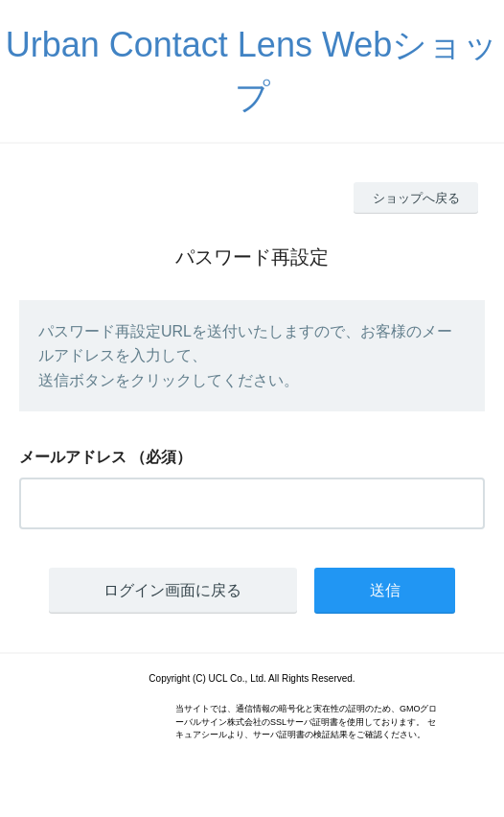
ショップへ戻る (416, 198)
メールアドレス (73, 457)
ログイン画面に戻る (172, 590)
